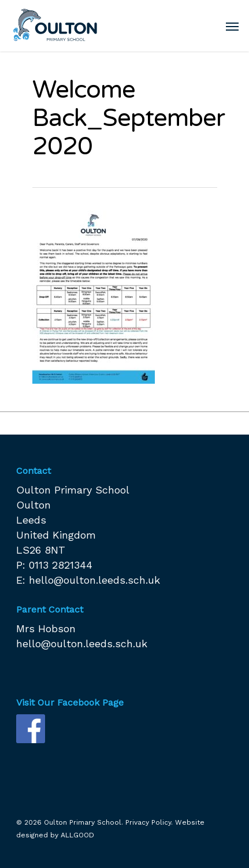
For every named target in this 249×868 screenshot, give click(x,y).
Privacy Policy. (149, 822)
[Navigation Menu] (232, 26)
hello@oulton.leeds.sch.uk (94, 580)
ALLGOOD (77, 835)
